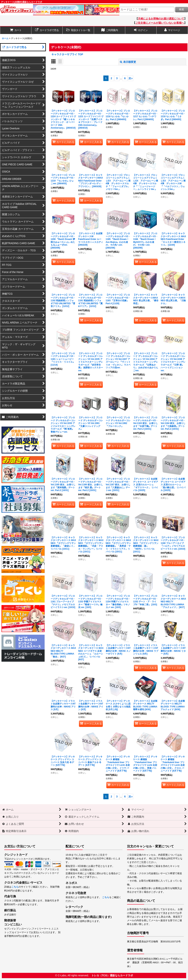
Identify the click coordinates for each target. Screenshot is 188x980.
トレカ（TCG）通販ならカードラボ (112, 975)
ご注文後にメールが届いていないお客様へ (160, 23)
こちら (15, 887)
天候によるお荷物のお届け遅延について (161, 19)
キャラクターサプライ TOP (67, 54)
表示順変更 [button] (128, 62)
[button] (78, 30)
